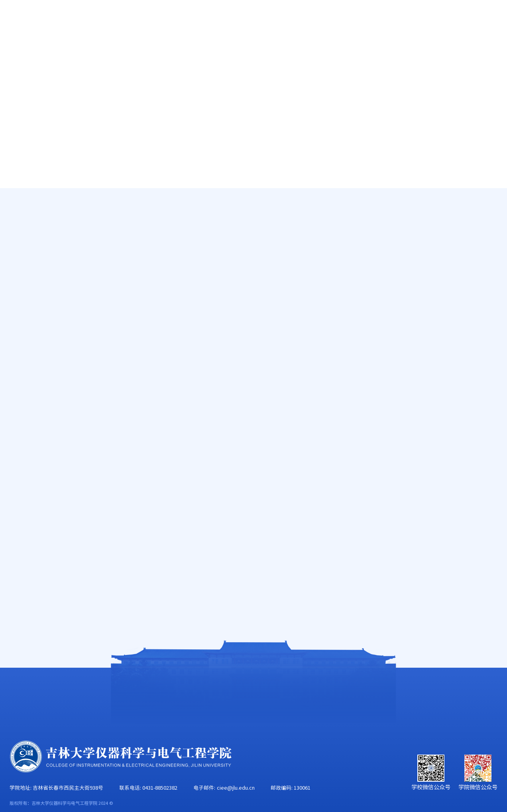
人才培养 (168, 50)
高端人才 (40, 197)
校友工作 (432, 50)
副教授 (474, 213)
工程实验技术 (47, 282)
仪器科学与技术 (442, 213)
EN (440, 21)
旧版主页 (467, 21)
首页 (16, 50)
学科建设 (274, 50)
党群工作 (327, 50)
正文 (493, 213)
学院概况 (63, 50)
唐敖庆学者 (43, 218)
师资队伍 (116, 50)
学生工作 (379, 50)
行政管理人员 (47, 261)
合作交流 (485, 50)
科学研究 (221, 50)
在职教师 (40, 240)
